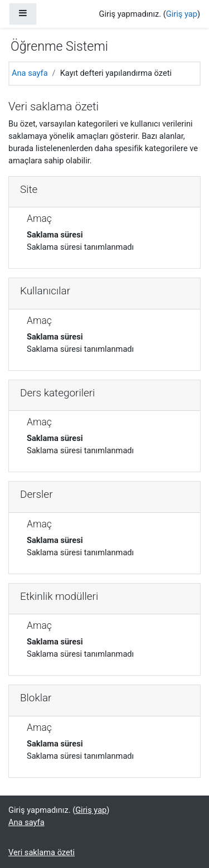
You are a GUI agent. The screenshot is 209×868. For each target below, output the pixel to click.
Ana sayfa (30, 73)
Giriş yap (182, 14)
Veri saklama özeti (42, 852)
